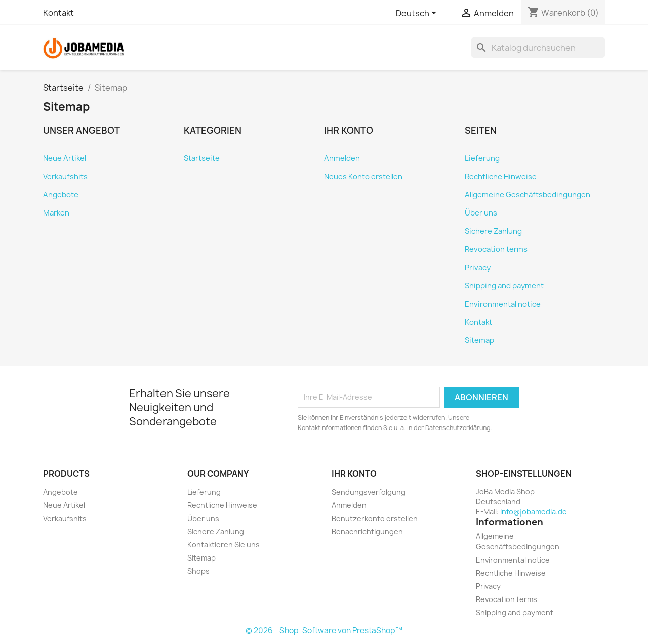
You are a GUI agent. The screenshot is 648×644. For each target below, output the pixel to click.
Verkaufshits (65, 177)
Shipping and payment (504, 286)
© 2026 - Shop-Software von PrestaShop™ (324, 631)
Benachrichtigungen (367, 531)
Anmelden (342, 158)
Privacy (478, 268)
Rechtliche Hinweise (501, 177)
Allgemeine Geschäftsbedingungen (528, 195)
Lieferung (482, 158)
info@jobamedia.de (534, 512)
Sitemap (479, 340)
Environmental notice (503, 304)
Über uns (481, 213)
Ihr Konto (354, 474)
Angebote (61, 195)
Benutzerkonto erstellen (375, 518)
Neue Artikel (65, 158)
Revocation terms (496, 249)
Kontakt (58, 13)
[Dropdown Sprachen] (418, 14)
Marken (56, 213)
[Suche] (538, 48)
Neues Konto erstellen (363, 177)
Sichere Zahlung (493, 231)
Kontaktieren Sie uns (224, 545)
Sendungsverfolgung (369, 492)
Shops (198, 571)
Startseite (202, 158)
